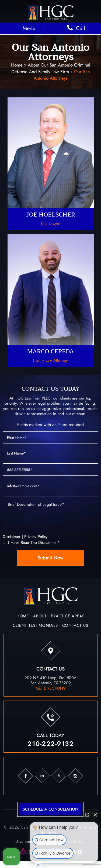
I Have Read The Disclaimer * (34, 543)
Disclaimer (12, 537)
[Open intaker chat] (38, 865)
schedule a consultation (50, 809)
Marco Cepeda (51, 301)
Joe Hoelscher (51, 164)
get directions (50, 688)
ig (75, 776)
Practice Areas (68, 617)
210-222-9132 (50, 744)
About (40, 617)
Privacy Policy (36, 537)
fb (25, 776)
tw (59, 776)
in (42, 776)
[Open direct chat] (87, 815)
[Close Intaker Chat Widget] (95, 815)
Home (17, 65)
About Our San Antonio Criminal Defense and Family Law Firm (51, 68)
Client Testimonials (35, 626)
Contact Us (75, 626)
